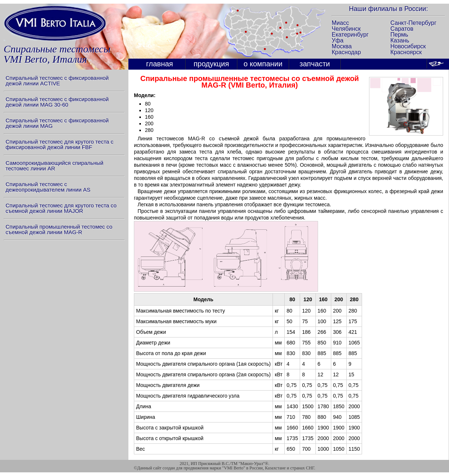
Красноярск (406, 52)
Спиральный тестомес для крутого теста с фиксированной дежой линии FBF (59, 144)
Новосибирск (408, 46)
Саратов (402, 29)
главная (159, 64)
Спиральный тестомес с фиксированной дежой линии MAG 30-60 (57, 102)
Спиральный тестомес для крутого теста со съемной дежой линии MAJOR (61, 208)
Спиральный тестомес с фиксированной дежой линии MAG (57, 123)
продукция (211, 64)
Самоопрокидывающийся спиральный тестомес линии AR (54, 166)
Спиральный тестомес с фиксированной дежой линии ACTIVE (57, 81)
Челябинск (346, 29)
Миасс (340, 23)
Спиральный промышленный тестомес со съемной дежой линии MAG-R (59, 229)
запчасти (315, 64)
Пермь (399, 35)
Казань (400, 40)
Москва (342, 46)
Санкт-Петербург (413, 23)
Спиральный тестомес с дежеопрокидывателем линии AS (48, 187)
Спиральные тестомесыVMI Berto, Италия (57, 54)
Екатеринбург (350, 35)
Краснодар (346, 52)
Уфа (337, 40)
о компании (263, 64)
